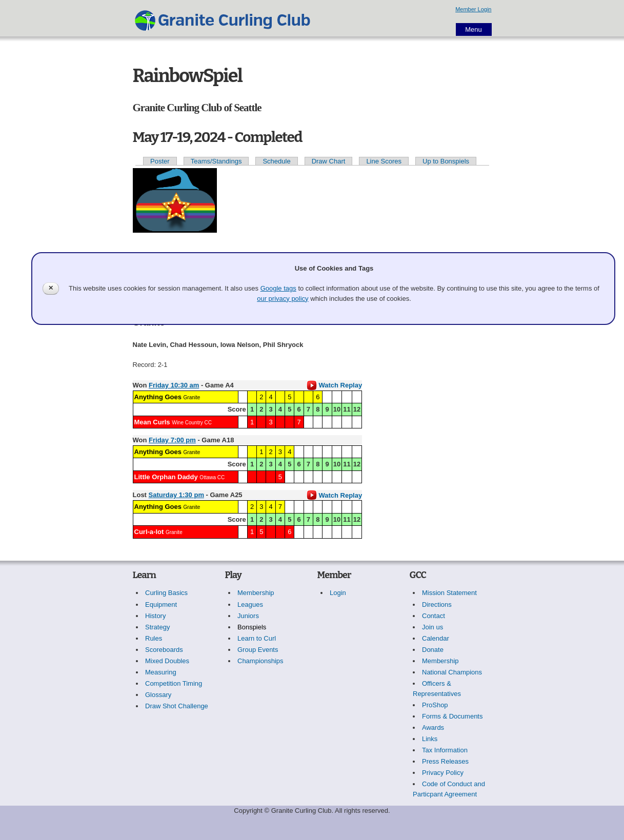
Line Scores (384, 161)
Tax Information (445, 750)
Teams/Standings (216, 161)
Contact (434, 616)
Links (430, 739)
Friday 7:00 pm (172, 440)
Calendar (436, 638)
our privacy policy (283, 299)
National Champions (452, 672)
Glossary (158, 695)
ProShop (435, 705)
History (155, 616)
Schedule (276, 161)
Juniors (248, 616)
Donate (433, 650)
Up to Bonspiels (446, 161)
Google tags (278, 288)
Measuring (161, 672)
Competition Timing (174, 683)
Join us (432, 627)
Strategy (157, 627)
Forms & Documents (452, 716)
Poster (160, 161)
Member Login (473, 9)
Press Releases (445, 761)
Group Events (258, 650)
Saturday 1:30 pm (176, 495)
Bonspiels (252, 627)
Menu (474, 29)
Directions (437, 605)
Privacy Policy (443, 773)
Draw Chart (329, 161)
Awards (433, 728)
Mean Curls (152, 422)
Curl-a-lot (149, 532)
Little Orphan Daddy (166, 477)
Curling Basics (166, 593)
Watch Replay (334, 385)
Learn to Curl (257, 638)
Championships (260, 661)
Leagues (250, 605)
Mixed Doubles (167, 661)
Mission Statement (449, 593)
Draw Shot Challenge (177, 706)
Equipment (161, 605)
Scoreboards (164, 650)
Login (338, 593)
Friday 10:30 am (174, 385)
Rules (154, 638)
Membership (256, 593)
